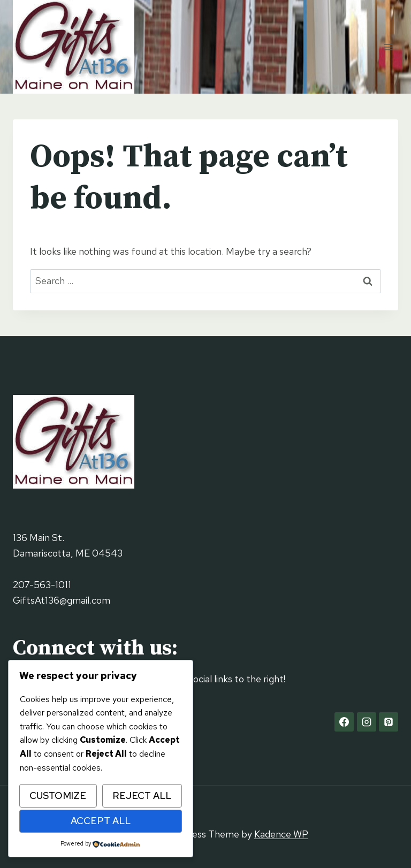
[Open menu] (388, 47)
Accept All (101, 821)
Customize (58, 795)
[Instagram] (367, 722)
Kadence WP (281, 834)
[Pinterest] (389, 722)
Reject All (142, 795)
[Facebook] (344, 722)
